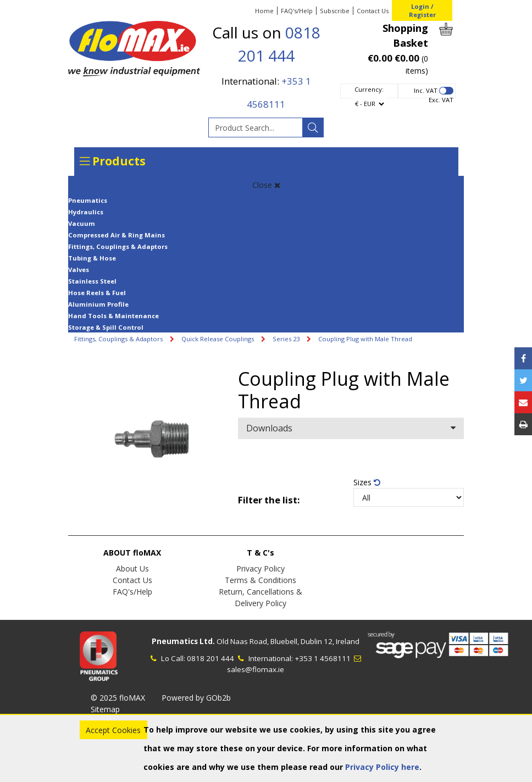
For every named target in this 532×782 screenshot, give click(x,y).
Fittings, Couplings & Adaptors (118, 246)
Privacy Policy (261, 569)
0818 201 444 (210, 658)
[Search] (313, 127)
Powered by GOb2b (196, 698)
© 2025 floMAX (118, 698)
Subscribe (335, 11)
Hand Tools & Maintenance (113, 316)
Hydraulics (86, 212)
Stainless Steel (92, 281)
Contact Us (373, 11)
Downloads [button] (351, 428)
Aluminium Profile (98, 304)
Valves (79, 270)
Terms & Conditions (261, 580)
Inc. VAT (426, 90)
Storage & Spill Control (106, 327)
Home (264, 11)
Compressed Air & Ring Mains (117, 235)
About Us (132, 569)
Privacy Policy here (382, 767)
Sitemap (105, 709)
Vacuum (82, 223)
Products (113, 161)
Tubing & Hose (92, 258)
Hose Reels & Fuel (97, 293)
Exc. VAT (441, 100)
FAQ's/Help (297, 11)
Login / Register (422, 10)
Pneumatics (88, 200)
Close (266, 185)
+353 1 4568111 (323, 658)
